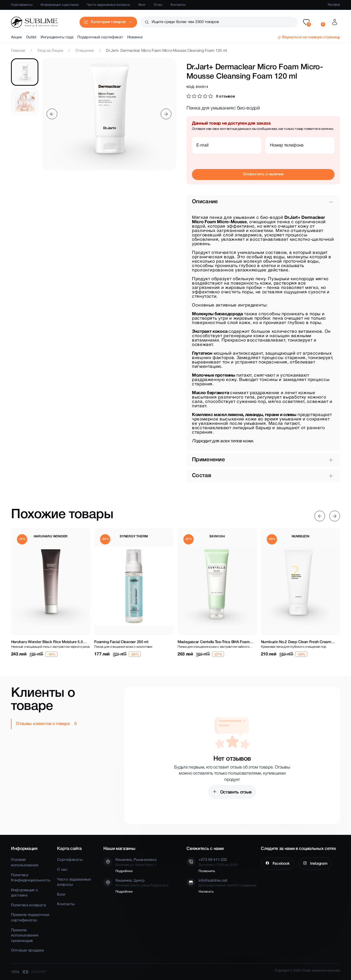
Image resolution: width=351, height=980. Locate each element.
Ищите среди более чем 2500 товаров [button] (185, 22)
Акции (16, 37)
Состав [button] (202, 476)
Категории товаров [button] (108, 22)
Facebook (281, 864)
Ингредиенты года (57, 37)
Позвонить (207, 871)
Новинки (135, 37)
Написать (206, 892)
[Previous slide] (52, 114)
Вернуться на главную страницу (311, 37)
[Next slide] (166, 114)
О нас (158, 5)
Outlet (31, 37)
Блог (142, 5)
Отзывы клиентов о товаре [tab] (43, 724)
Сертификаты (22, 5)
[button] (306, 22)
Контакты (178, 5)
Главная (18, 51)
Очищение (85, 51)
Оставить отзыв (235, 792)
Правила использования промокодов (25, 936)
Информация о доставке (60, 5)
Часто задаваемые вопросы (108, 5)
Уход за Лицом (50, 51)
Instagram (318, 864)
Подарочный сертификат (100, 37)
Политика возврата (28, 905)
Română (334, 5)
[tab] (25, 72)
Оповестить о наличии (263, 174)
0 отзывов (225, 97)
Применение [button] (208, 460)
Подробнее (124, 871)
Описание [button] (205, 202)
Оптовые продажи (27, 951)
